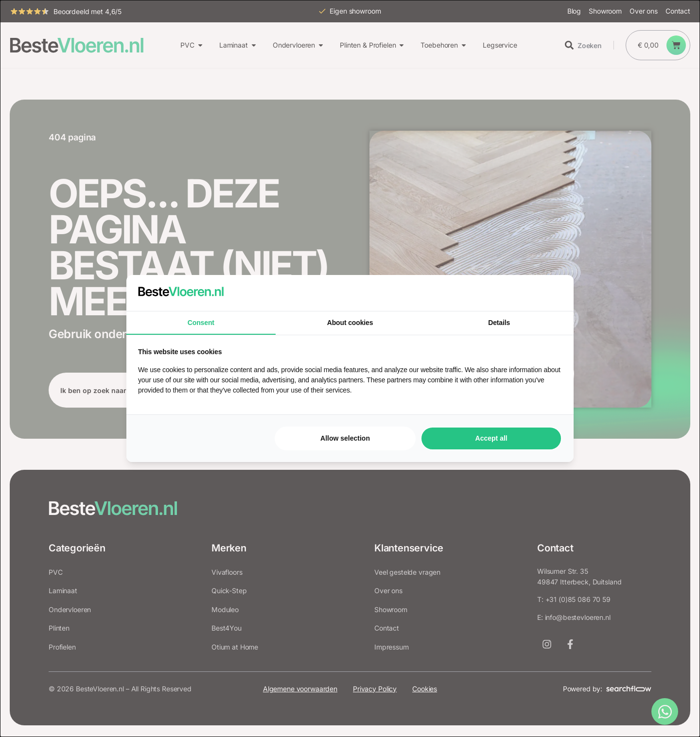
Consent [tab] (201, 323)
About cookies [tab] (350, 323)
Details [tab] (499, 323)
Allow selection (345, 438)
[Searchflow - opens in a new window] (550, 293)
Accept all (491, 438)
